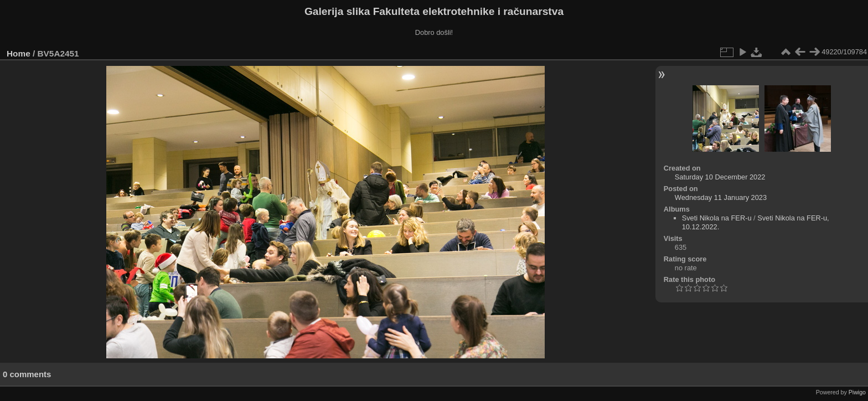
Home (19, 53)
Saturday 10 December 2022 (720, 177)
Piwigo (857, 392)
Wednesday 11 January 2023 (721, 197)
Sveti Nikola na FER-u (717, 218)
